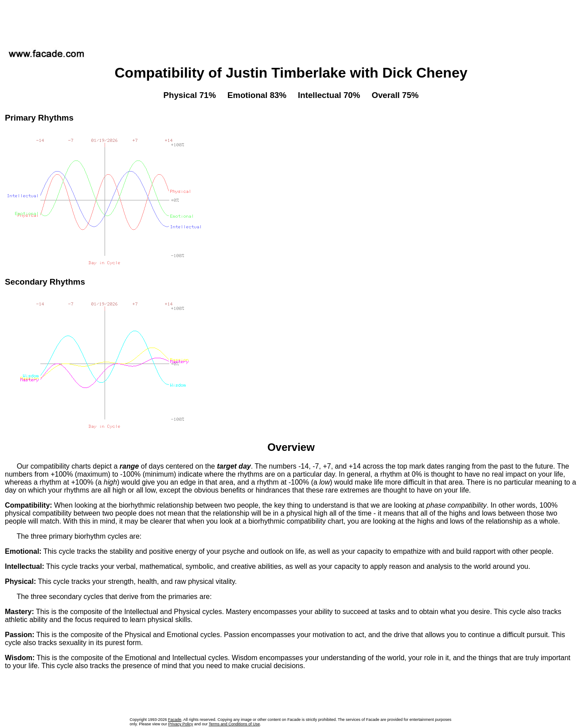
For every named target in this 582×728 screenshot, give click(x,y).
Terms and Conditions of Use (234, 724)
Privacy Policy (180, 724)
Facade (175, 720)
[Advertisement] (291, 22)
